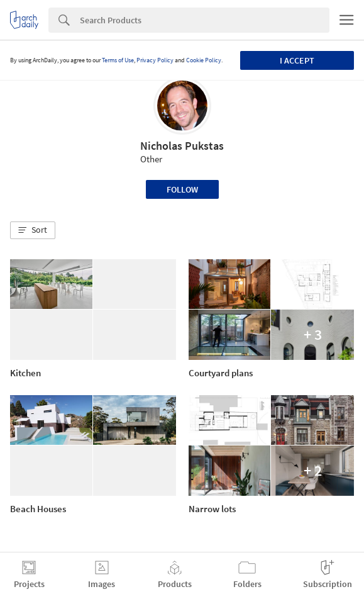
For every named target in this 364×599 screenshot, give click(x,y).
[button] (33, 230)
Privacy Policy (155, 60)
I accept (297, 60)
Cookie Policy (204, 60)
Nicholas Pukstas (182, 146)
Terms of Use (118, 60)
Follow (182, 189)
